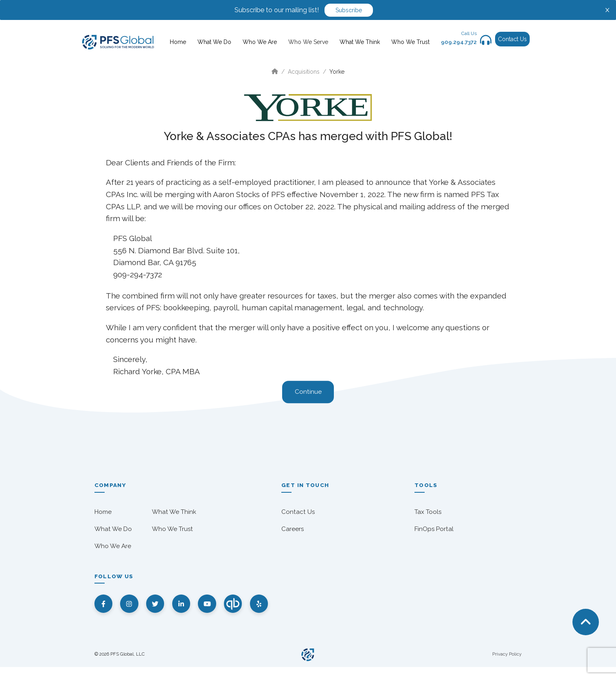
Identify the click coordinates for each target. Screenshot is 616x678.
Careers (293, 529)
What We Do (214, 42)
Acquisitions (304, 72)
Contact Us (512, 39)
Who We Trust (410, 42)
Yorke (337, 72)
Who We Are (260, 42)
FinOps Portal (434, 529)
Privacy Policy (507, 665)
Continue (308, 392)
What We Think (360, 42)
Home (178, 42)
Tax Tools (428, 512)
